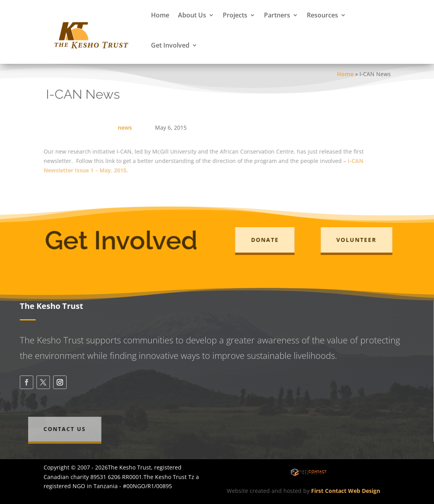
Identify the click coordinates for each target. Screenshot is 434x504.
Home (160, 15)
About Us (192, 15)
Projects (235, 15)
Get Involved (170, 45)
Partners (277, 15)
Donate (268, 240)
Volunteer (359, 240)
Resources (322, 15)
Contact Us (72, 429)
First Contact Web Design (346, 491)
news (125, 127)
